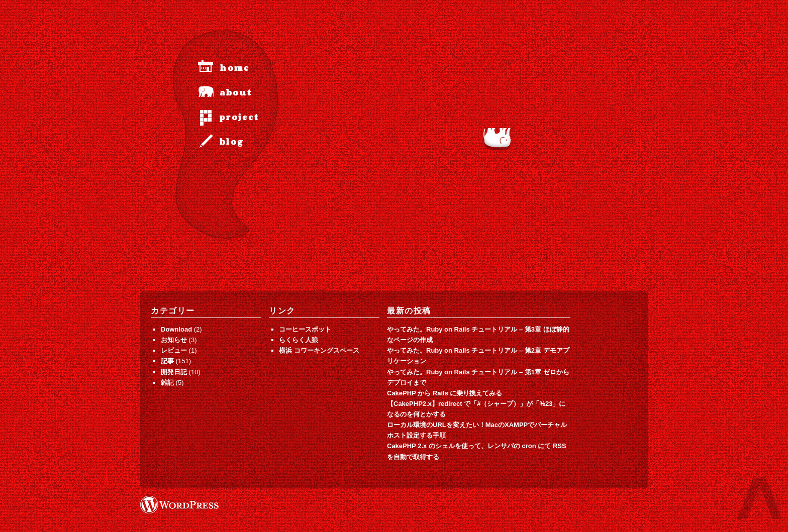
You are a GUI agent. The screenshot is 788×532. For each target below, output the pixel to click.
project (239, 117)
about (236, 93)
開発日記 (174, 372)
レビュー (174, 350)
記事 (167, 361)
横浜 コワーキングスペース (319, 350)
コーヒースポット (305, 329)
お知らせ (174, 340)
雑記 (167, 383)
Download (176, 329)
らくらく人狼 (299, 340)
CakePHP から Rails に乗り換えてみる (445, 393)
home (235, 68)
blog (232, 142)
